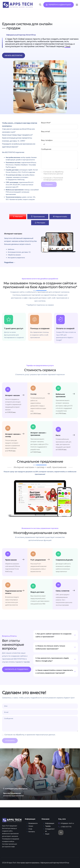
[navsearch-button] (40, 5)
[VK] (61, 835)
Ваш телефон (59, 143)
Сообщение (59, 159)
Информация (50, 826)
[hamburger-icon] (77, 5)
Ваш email (59, 134)
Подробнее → (10, 262)
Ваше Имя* (59, 126)
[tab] (18, 217)
